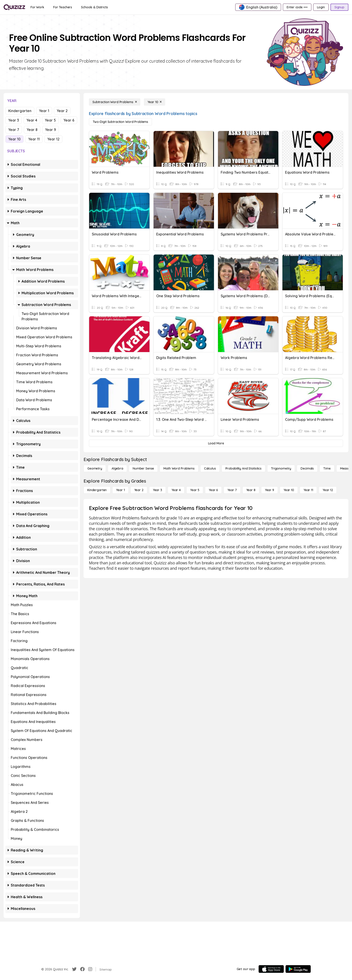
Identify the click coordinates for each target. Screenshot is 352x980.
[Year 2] (139, 490)
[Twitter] (74, 969)
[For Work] (37, 7)
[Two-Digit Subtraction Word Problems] (120, 122)
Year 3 (14, 120)
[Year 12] (328, 490)
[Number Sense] (143, 468)
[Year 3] (157, 490)
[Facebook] (82, 969)
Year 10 (14, 139)
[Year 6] (213, 490)
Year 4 (32, 120)
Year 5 (50, 120)
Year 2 (62, 111)
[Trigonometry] (281, 468)
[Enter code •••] (297, 7)
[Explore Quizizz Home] (14, 7)
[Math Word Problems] (179, 468)
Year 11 (34, 139)
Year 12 (53, 139)
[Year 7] (232, 490)
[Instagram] (90, 969)
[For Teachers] (63, 7)
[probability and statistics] (243, 468)
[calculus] (210, 468)
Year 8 (32, 130)
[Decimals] (307, 468)
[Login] (321, 7)
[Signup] (339, 7)
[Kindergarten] (97, 490)
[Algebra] (117, 468)
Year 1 (44, 111)
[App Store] (271, 969)
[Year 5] (195, 490)
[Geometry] (95, 468)
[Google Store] (298, 969)
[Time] (327, 468)
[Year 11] (308, 490)
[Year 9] (269, 490)
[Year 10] (155, 102)
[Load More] (216, 443)
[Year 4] (176, 490)
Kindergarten (20, 111)
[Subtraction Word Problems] (115, 102)
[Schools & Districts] (94, 7)
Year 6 (69, 120)
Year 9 (51, 130)
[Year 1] (120, 490)
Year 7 (14, 130)
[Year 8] (251, 490)
